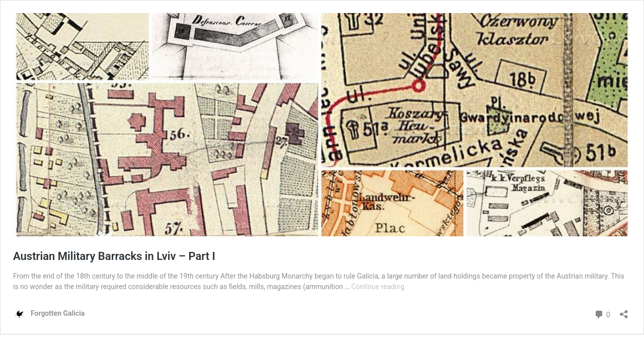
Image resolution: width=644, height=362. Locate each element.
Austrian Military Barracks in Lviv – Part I (114, 256)
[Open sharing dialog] (624, 311)
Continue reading (378, 287)
